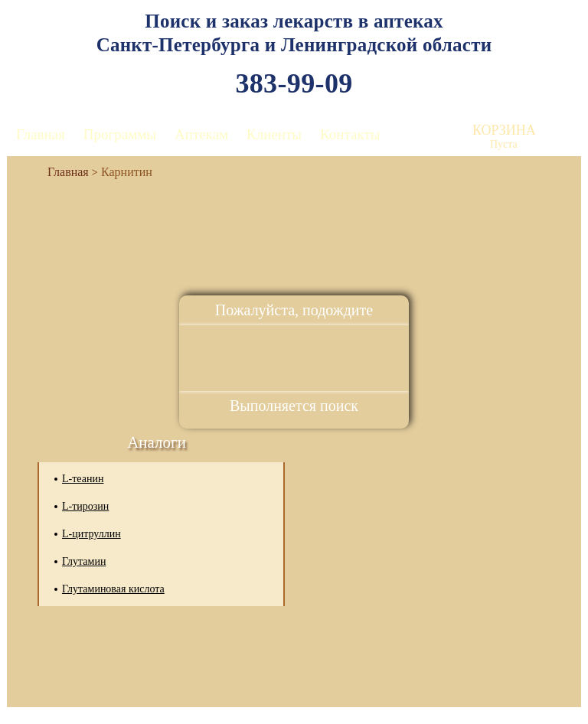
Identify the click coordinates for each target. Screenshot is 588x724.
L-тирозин (85, 506)
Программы (120, 134)
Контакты (350, 134)
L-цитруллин (91, 534)
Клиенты (274, 134)
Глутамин (84, 561)
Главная (41, 134)
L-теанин (83, 479)
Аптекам (201, 134)
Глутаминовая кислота (113, 589)
